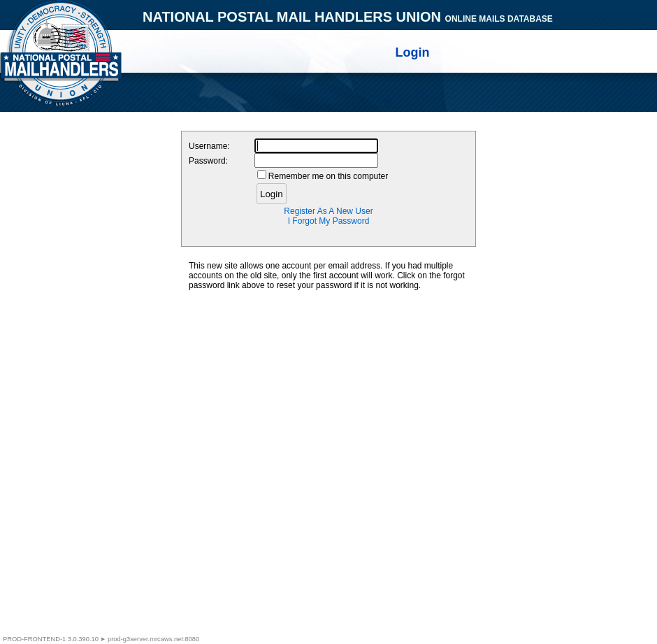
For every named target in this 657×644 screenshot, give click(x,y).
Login (272, 194)
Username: (209, 146)
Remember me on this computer (328, 176)
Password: (208, 161)
